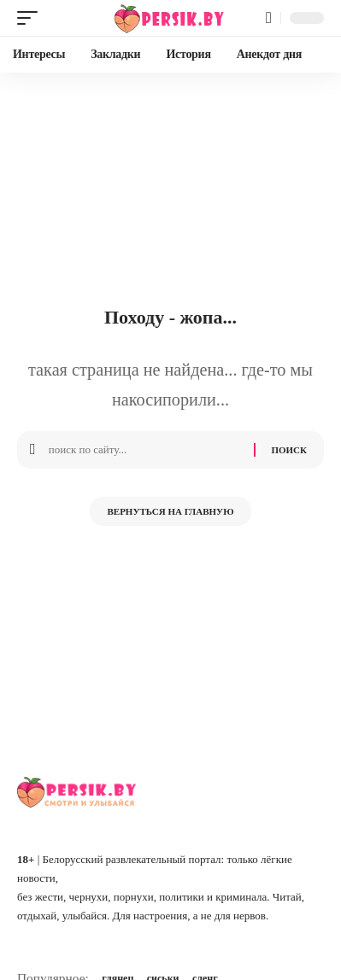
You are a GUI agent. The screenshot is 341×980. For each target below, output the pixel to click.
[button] (32, 18)
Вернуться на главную (170, 511)
